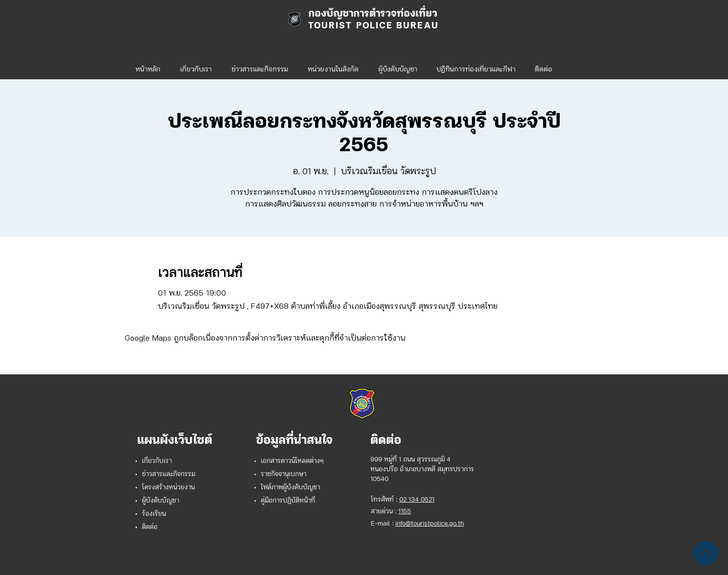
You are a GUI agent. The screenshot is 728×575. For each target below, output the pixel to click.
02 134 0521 (417, 500)
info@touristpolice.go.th (430, 524)
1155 (405, 512)
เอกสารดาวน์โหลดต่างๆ (292, 461)
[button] (333, 66)
